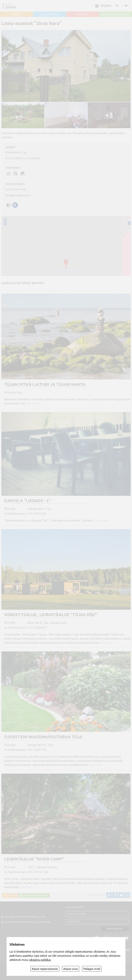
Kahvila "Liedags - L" (27, 501)
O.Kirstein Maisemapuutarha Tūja (43, 737)
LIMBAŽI (83, 14)
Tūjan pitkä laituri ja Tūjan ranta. (45, 384)
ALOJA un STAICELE (115, 14)
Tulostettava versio (35, 895)
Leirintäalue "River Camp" (34, 859)
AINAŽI (17, 14)
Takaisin (10, 895)
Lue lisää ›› (33, 403)
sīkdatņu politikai (40, 960)
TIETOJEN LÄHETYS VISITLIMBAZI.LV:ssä (25, 917)
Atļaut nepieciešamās (45, 969)
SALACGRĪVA (50, 14)
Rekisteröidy (115, 929)
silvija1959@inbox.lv (19, 195)
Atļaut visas (71, 969)
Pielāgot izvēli (92, 969)
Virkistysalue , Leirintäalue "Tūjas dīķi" (51, 615)
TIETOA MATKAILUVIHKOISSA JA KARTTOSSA (27, 922)
